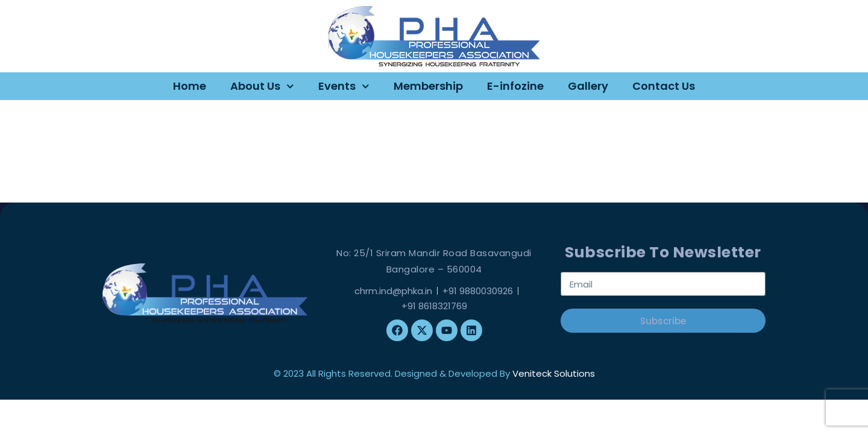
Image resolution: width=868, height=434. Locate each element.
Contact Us (664, 86)
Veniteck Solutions (554, 373)
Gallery (588, 86)
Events (344, 86)
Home (190, 86)
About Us (262, 86)
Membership (428, 86)
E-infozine (515, 86)
